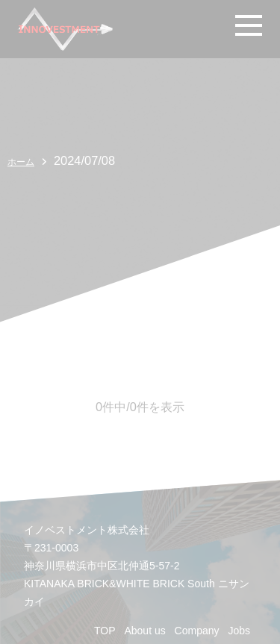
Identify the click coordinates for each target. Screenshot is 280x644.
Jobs (239, 631)
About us (144, 631)
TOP (105, 631)
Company (197, 631)
